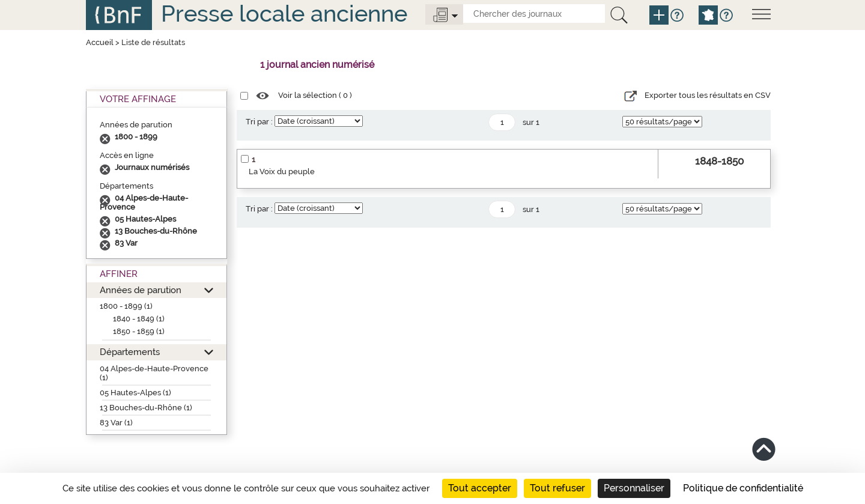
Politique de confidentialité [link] (743, 488)
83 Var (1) (116, 423)
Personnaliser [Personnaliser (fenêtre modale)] (634, 488)
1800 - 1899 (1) (126, 306)
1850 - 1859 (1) (139, 331)
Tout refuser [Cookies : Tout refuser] (557, 488)
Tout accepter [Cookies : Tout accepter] (480, 488)
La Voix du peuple (282, 172)
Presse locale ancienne (284, 14)
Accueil (100, 42)
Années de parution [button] (141, 290)
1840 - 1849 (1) (139, 319)
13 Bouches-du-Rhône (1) (146, 408)
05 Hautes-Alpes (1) (135, 393)
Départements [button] (130, 352)
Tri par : (259, 122)
